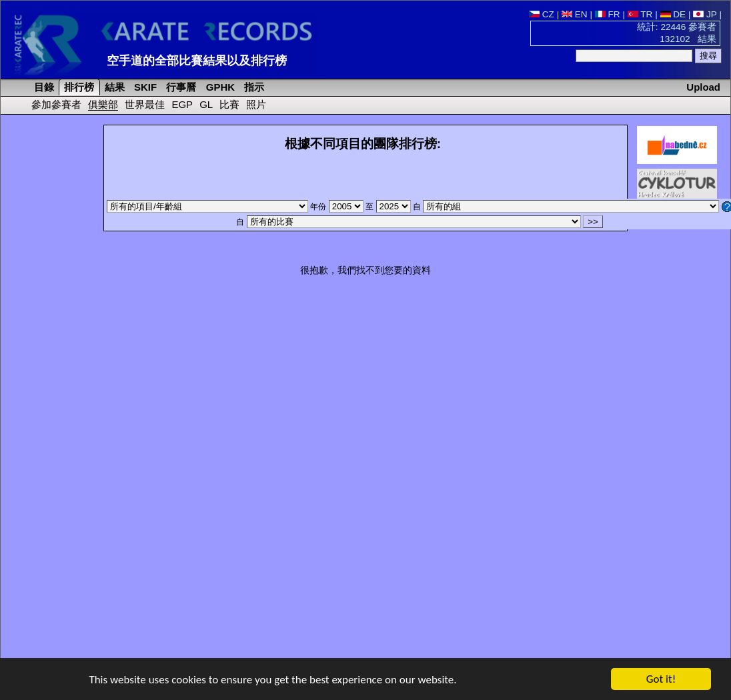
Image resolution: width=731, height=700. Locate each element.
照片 (256, 104)
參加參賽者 (56, 104)
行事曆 (180, 87)
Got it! (661, 680)
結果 (113, 87)
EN (575, 14)
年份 (338, 207)
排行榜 (78, 87)
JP (705, 14)
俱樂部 (103, 104)
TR (640, 14)
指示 (253, 87)
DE (673, 14)
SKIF (144, 87)
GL (206, 104)
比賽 (229, 104)
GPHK (219, 87)
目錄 (43, 87)
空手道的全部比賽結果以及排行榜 (197, 61)
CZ (542, 14)
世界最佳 (145, 104)
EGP (182, 104)
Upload (703, 87)
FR (608, 14)
